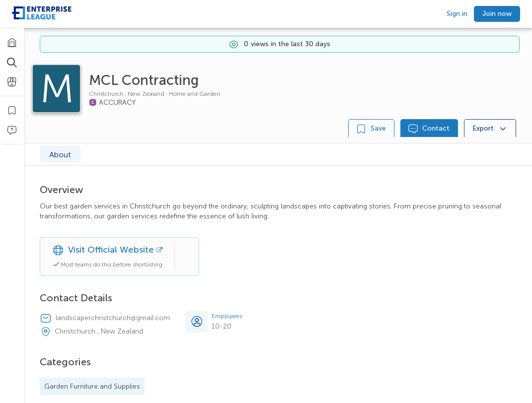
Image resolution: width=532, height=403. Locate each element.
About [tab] (60, 155)
